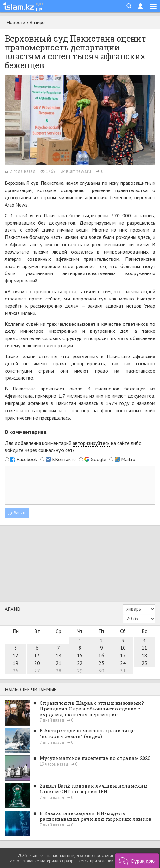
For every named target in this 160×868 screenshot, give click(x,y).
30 (101, 671)
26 (16, 671)
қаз (40, 3)
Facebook (27, 459)
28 (59, 671)
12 (16, 655)
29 (80, 671)
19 (16, 663)
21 (59, 663)
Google (98, 459)
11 (144, 648)
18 (144, 655)
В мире (37, 22)
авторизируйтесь (91, 443)
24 (123, 663)
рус (40, 8)
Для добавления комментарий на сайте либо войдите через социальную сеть (73, 447)
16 (101, 655)
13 (37, 655)
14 (59, 655)
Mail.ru (128, 459)
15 (80, 655)
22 (80, 663)
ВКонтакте (64, 459)
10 (123, 648)
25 (144, 663)
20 (37, 663)
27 (37, 671)
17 (123, 655)
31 (123, 671)
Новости (16, 22)
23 (101, 663)
